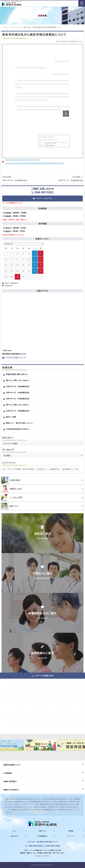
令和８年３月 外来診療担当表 (18, 393)
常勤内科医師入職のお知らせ (17, 374)
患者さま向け (78, 41)
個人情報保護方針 (42, 836)
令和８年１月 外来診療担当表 (18, 411)
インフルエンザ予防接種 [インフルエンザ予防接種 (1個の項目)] (13, 469)
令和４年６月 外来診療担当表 (15, 180)
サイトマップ (71, 836)
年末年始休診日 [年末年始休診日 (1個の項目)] (30, 469)
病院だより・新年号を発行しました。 (20, 423)
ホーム (14, 831)
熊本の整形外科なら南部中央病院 (41, 865)
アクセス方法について (14, 358)
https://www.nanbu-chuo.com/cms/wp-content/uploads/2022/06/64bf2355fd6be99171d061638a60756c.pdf (34, 162)
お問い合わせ (14, 836)
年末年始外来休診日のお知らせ (18, 429)
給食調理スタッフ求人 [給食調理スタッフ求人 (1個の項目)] (71, 469)
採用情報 (71, 831)
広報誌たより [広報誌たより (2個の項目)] (43, 469)
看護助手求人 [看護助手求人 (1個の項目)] (56, 469)
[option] (42, 746)
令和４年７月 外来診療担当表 (70, 180)
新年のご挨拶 (11, 417)
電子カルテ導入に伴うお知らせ (18, 380)
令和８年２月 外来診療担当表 (18, 399)
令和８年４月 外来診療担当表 (18, 386)
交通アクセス (42, 831)
